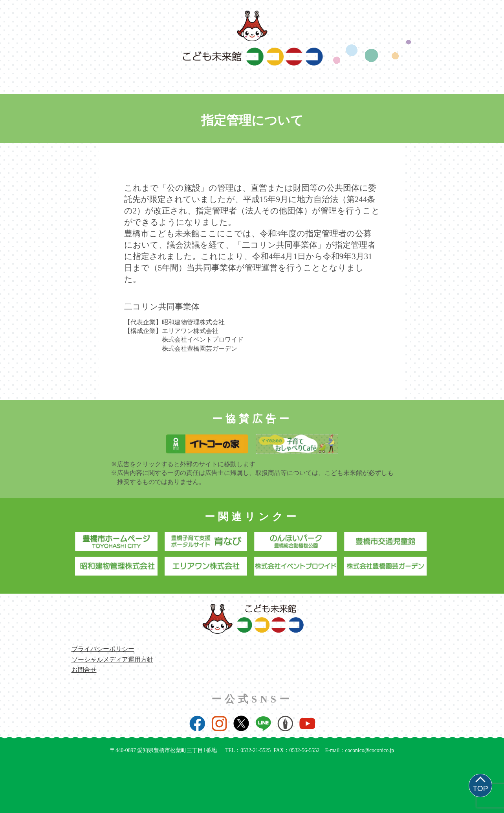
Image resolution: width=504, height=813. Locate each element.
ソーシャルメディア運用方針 (112, 659)
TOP (480, 788)
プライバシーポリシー (103, 649)
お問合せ (84, 670)
